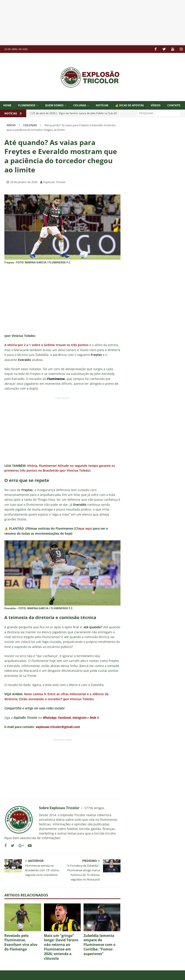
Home (7, 105)
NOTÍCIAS (102, 105)
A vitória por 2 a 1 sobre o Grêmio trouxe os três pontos (46, 345)
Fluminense (27, 105)
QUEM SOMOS (54, 105)
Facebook (64, 718)
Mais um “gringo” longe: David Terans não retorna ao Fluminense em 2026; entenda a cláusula (61, 947)
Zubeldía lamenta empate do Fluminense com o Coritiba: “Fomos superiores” (99, 945)
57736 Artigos (94, 808)
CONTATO (174, 105)
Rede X (94, 718)
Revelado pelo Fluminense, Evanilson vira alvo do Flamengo (21, 942)
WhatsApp (50, 718)
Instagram (79, 718)
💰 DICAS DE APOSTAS (130, 105)
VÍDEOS (156, 105)
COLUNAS (80, 105)
